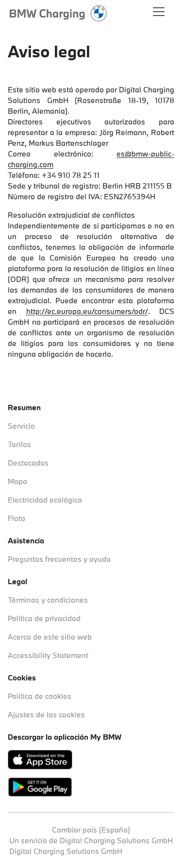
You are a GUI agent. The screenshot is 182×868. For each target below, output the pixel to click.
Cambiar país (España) (91, 830)
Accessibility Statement (48, 655)
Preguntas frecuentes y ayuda (59, 559)
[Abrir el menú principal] (159, 14)
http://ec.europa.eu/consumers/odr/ (87, 311)
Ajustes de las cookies (46, 714)
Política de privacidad (44, 618)
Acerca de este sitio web (50, 637)
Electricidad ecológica (45, 500)
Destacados (28, 463)
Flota (17, 518)
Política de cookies (40, 696)
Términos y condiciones (48, 600)
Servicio (21, 426)
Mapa (17, 481)
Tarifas (19, 444)
